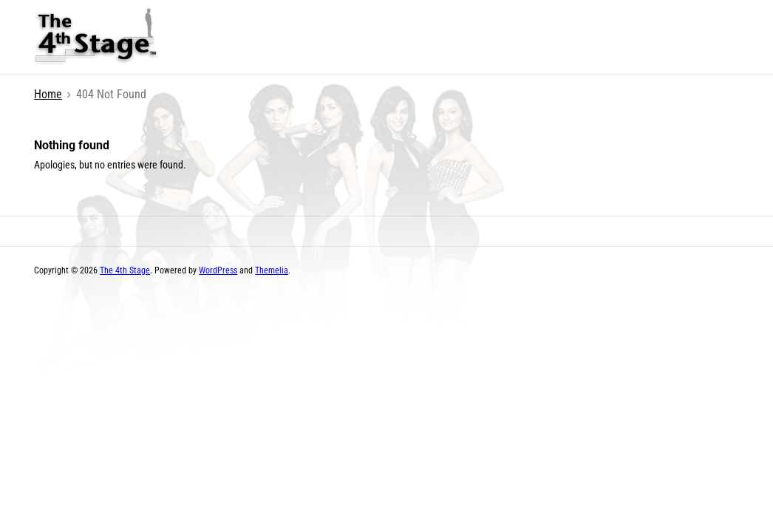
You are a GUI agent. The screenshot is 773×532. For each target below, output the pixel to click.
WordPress (218, 270)
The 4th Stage (125, 270)
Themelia (272, 270)
